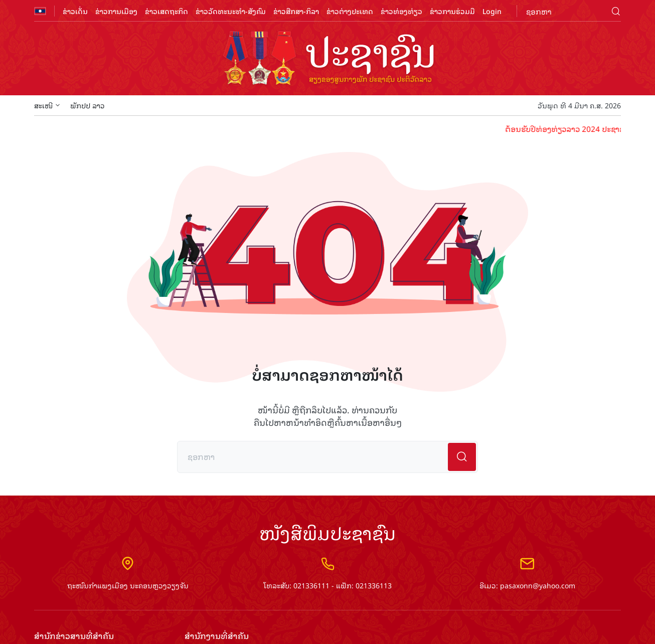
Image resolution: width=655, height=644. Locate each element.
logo (327, 59)
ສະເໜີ (47, 105)
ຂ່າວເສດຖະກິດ (167, 11)
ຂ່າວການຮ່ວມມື (452, 11)
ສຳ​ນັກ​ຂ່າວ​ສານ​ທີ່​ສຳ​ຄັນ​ (74, 636)
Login (492, 11)
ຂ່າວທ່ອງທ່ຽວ (401, 11)
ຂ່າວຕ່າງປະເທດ (350, 11)
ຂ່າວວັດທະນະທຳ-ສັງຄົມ (231, 11)
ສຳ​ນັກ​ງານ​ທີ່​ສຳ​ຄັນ (217, 636)
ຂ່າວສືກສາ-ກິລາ (296, 11)
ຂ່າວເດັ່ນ (75, 11)
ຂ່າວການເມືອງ (116, 11)
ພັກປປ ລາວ (88, 105)
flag (40, 11)
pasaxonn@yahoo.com (538, 585)
